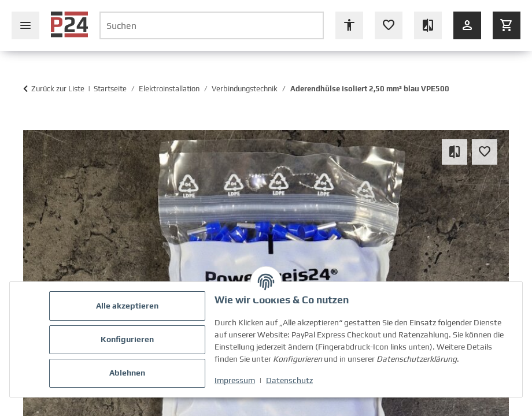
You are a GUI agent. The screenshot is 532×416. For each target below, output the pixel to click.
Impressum (235, 380)
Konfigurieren (127, 339)
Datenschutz (289, 380)
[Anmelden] (467, 25)
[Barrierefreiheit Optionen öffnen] (349, 25)
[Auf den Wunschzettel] (485, 152)
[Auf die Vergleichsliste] (455, 152)
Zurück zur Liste (58, 89)
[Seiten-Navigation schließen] (25, 25)
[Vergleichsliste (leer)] (428, 25)
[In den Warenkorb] (29, 124)
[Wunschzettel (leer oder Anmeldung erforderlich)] (389, 25)
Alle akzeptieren (127, 306)
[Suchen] (212, 25)
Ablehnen (127, 373)
